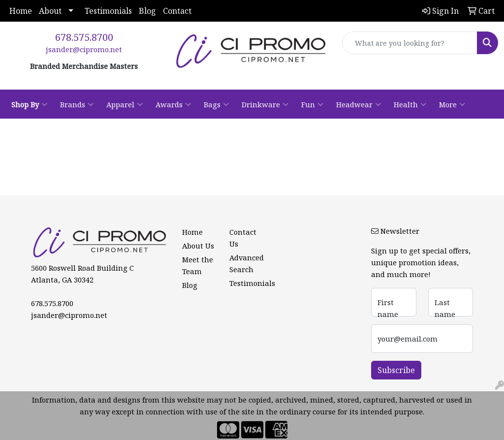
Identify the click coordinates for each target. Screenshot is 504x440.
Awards (173, 104)
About (50, 11)
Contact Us (243, 238)
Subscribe (396, 370)
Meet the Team (198, 265)
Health (410, 104)
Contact (177, 11)
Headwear (359, 104)
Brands (77, 104)
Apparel (125, 104)
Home (21, 11)
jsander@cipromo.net (84, 49)
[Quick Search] (410, 43)
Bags (216, 104)
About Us (198, 246)
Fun (312, 104)
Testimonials (108, 11)
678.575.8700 (84, 37)
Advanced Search (247, 263)
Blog (147, 11)
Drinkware (265, 104)
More (452, 104)
